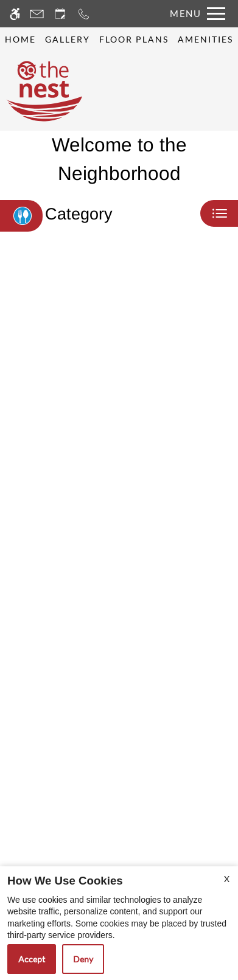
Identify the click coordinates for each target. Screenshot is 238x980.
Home (20, 40)
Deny (83, 959)
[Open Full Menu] (194, 14)
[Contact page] (37, 14)
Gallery (68, 40)
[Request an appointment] (60, 14)
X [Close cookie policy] (227, 879)
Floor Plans (134, 40)
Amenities (205, 40)
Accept (32, 959)
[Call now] (84, 14)
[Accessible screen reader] (15, 14)
